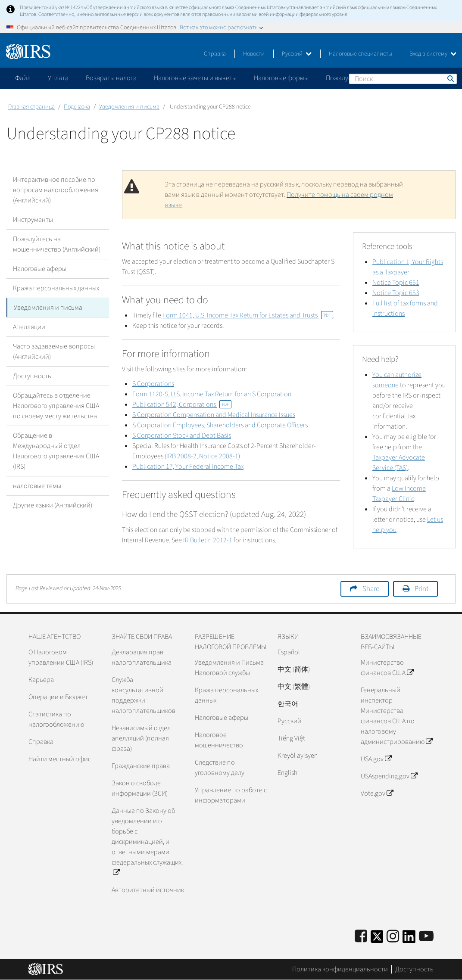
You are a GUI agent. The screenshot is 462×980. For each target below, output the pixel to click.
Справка (215, 54)
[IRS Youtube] (426, 937)
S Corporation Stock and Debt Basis (182, 436)
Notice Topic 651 (396, 283)
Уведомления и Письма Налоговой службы (229, 668)
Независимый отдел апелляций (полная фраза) (141, 738)
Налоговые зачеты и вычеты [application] (195, 78)
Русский (297, 54)
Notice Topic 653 (396, 293)
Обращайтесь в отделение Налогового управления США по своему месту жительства (56, 406)
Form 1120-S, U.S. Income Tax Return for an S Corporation (212, 394)
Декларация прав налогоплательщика (142, 657)
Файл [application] (23, 78)
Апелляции (29, 327)
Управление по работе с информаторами (231, 795)
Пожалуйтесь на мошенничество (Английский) (57, 244)
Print (421, 589)
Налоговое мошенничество (219, 740)
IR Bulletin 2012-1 (208, 540)
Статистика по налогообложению (56, 719)
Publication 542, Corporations (182, 404)
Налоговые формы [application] (281, 78)
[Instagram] (393, 937)
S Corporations (153, 384)
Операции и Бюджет (58, 697)
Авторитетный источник (148, 890)
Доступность (32, 376)
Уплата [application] (58, 78)
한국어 (288, 704)
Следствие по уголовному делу (220, 768)
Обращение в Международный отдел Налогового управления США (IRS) (56, 451)
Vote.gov (377, 793)
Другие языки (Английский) (53, 505)
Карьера (41, 680)
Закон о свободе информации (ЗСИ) (140, 788)
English (287, 773)
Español (289, 652)
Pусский (289, 721)
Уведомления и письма (129, 107)
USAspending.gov (389, 776)
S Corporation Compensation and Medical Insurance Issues (214, 415)
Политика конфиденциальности (340, 969)
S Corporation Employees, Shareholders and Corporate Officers (220, 425)
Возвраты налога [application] (111, 78)
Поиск (450, 78)
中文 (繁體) (294, 687)
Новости (254, 54)
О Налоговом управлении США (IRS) (61, 657)
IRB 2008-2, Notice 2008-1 (202, 456)
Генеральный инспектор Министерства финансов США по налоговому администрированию (396, 716)
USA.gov (376, 759)
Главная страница (31, 107)
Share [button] (371, 589)
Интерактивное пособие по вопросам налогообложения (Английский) (56, 190)
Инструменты (33, 220)
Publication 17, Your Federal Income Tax (188, 467)
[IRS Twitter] (377, 939)
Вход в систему (433, 54)
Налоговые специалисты (361, 54)
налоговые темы (37, 486)
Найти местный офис (60, 759)
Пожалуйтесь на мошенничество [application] (375, 78)
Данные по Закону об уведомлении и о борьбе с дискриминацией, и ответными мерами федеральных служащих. (147, 842)
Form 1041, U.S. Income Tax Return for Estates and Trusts (248, 315)
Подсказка (77, 107)
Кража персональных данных (56, 288)
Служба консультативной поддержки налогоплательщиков (144, 695)
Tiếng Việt (291, 738)
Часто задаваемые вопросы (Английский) (54, 352)
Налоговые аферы (40, 269)
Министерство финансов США (387, 668)
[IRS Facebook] (361, 937)
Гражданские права (141, 766)
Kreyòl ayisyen (298, 756)
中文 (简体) (294, 669)
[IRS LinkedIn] (409, 939)
